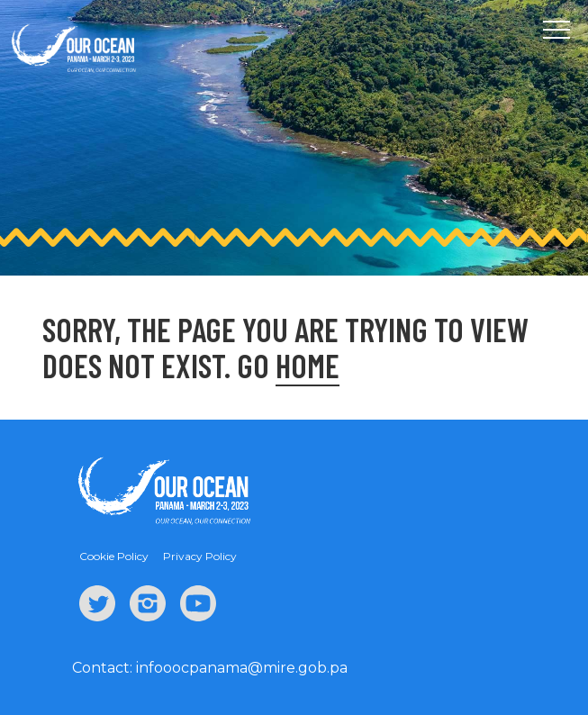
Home (308, 365)
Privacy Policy (200, 556)
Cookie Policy (114, 556)
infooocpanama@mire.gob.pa (242, 668)
